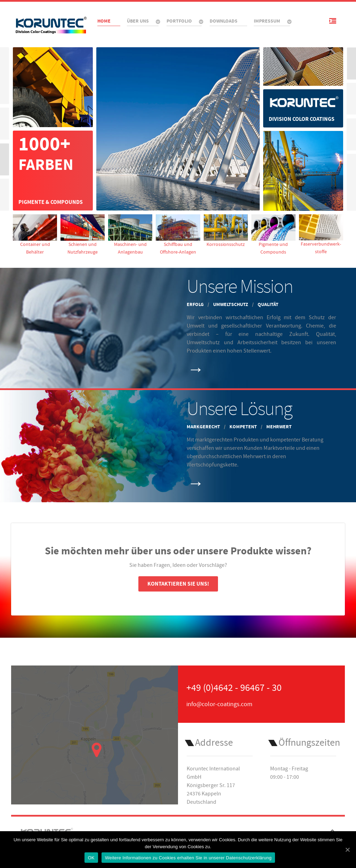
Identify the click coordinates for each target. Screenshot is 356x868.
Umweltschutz (231, 304)
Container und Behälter (35, 235)
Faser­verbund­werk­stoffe (321, 234)
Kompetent (244, 427)
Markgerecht (204, 427)
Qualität (268, 304)
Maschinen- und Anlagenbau (130, 235)
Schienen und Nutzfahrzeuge (83, 235)
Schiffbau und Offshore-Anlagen (178, 235)
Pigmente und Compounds (273, 235)
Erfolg (196, 304)
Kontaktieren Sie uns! (178, 584)
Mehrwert (279, 427)
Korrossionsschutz (226, 231)
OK (91, 858)
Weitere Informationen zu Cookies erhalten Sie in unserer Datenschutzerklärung (188, 858)
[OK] (347, 850)
